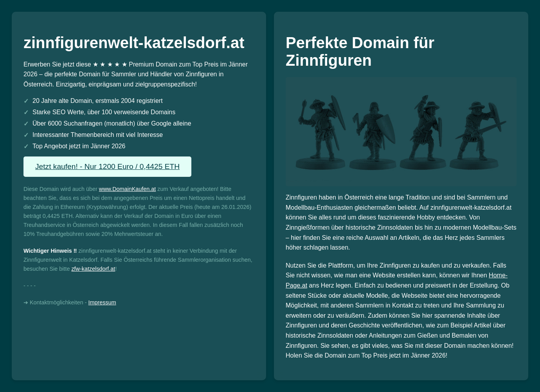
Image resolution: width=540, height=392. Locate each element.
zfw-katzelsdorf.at (93, 269)
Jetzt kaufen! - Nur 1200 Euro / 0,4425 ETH (107, 166)
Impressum (102, 302)
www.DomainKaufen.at (128, 189)
